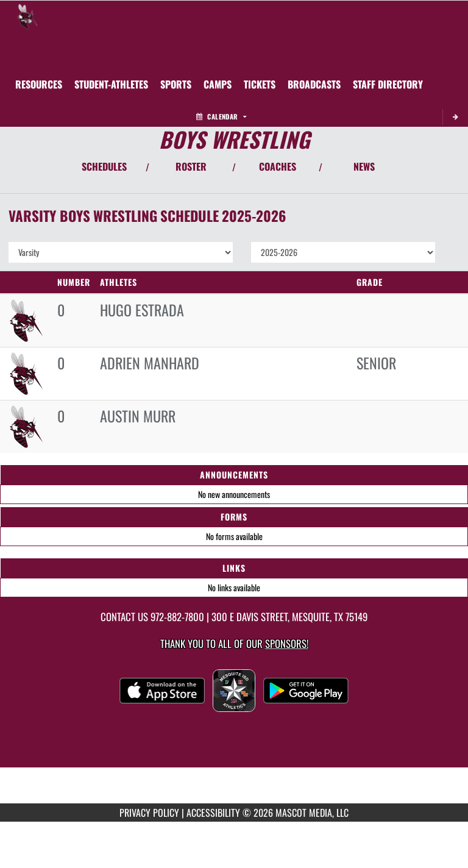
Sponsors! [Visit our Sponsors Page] (287, 643)
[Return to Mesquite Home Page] (27, 16)
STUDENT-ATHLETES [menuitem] (111, 84)
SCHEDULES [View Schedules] (104, 166)
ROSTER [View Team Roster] (191, 166)
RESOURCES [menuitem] (39, 84)
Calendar (221, 116)
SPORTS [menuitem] (176, 84)
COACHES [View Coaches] (278, 166)
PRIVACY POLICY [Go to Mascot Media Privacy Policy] (149, 813)
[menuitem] (218, 84)
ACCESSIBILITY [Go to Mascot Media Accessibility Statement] (213, 813)
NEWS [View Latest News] (364, 166)
